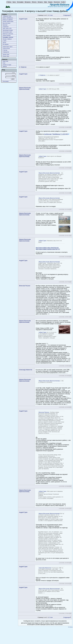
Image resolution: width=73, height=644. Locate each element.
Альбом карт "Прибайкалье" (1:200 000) (56, 134)
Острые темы (6, 56)
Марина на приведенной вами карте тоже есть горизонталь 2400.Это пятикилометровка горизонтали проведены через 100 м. (53, 181)
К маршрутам (6, 52)
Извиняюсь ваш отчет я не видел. (50, 202)
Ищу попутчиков (6, 23)
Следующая (67, 15)
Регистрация (6, 81)
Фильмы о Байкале (7, 39)
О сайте (4, 41)
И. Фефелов (23, 67)
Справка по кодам (7, 65)
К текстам (5, 50)
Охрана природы (7, 35)
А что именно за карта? (43, 67)
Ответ (4, 63)
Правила (5, 66)
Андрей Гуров (23, 19)
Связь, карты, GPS (7, 28)
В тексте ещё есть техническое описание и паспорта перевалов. (52, 247)
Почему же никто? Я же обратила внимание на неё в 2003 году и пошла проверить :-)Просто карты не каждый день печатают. (53, 160)
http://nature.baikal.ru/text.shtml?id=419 (47, 248)
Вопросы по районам (8, 20)
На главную (70, 627)
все (52, 15)
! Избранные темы (7, 16)
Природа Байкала (60, 5)
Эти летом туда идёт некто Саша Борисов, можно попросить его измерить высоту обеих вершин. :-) (51, 498)
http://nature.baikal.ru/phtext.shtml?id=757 (48, 249)
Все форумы (6, 44)
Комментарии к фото (8, 47)
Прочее (4, 43)
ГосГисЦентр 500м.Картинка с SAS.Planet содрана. (50, 78)
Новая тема (5, 61)
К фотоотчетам (6, 48)
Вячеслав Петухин (25, 286)
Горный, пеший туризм (8, 21)
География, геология (8, 37)
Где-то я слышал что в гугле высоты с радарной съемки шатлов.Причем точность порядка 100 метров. (53, 574)
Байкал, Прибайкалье (8, 18)
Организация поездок (8, 30)
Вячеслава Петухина (64, 7)
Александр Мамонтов (26, 370)
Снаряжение (6, 27)
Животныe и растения (8, 34)
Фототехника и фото (7, 32)
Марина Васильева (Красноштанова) (25, 88)
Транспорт (5, 25)
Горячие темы (6, 54)
